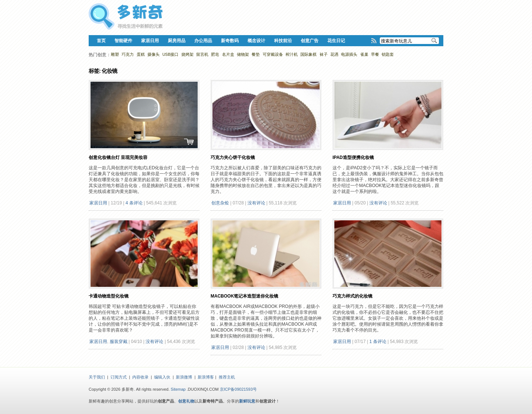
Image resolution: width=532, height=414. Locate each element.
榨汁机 (292, 54)
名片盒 (228, 54)
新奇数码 (230, 41)
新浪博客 (206, 377)
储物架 (243, 54)
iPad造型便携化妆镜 (353, 157)
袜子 (324, 54)
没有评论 (256, 203)
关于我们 (97, 377)
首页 (101, 41)
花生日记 (336, 41)
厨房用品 (177, 41)
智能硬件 (123, 41)
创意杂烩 (220, 203)
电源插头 (349, 54)
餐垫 (256, 54)
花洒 (334, 54)
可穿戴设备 (273, 54)
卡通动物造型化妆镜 (109, 296)
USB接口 (170, 54)
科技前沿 (283, 41)
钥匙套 (388, 54)
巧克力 (128, 54)
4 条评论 (134, 203)
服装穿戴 (119, 342)
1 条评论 (378, 342)
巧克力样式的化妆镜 (352, 296)
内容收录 (140, 377)
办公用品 (203, 41)
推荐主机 (227, 377)
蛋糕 (141, 54)
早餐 (375, 54)
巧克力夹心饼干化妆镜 (233, 157)
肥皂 (215, 54)
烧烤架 (187, 54)
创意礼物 (186, 401)
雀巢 (364, 54)
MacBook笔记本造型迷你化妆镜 (244, 296)
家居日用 (150, 41)
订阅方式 (119, 377)
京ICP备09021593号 (238, 389)
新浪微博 (184, 377)
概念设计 (256, 41)
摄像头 (154, 54)
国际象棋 (308, 54)
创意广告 (310, 41)
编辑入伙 (162, 377)
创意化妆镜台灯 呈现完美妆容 (118, 157)
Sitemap (178, 389)
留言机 (202, 54)
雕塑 (115, 54)
